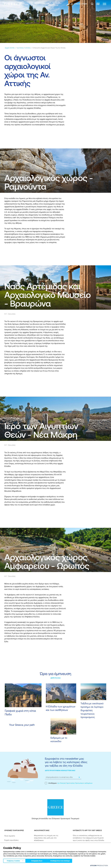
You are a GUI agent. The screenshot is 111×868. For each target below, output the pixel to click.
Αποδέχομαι (69, 783)
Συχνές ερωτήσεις (11, 840)
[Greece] (13, 4)
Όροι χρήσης (48, 866)
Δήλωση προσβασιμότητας (15, 857)
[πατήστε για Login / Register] (79, 4)
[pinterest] (56, 847)
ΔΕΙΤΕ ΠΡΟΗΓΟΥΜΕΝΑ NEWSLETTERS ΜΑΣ (60, 770)
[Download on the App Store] (80, 847)
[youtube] (50, 847)
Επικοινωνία (9, 849)
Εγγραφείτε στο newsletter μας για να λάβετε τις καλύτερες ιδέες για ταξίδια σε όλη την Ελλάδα (66, 762)
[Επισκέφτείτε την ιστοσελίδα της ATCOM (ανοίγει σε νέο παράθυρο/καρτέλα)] (98, 866)
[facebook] (35, 847)
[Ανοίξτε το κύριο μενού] (104, 4)
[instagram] (41, 847)
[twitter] (45, 847)
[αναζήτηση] (92, 4)
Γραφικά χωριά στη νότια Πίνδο (20, 713)
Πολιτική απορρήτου (36, 866)
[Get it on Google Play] (80, 854)
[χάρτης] (98, 4)
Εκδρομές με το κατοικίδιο (59, 740)
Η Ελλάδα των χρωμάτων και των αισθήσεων (61, 708)
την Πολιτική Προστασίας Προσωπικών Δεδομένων (75, 783)
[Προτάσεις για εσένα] (23, 48)
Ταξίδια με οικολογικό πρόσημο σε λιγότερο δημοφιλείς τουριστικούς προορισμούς (92, 710)
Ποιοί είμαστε (10, 836)
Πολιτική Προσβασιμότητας (15, 853)
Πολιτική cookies (59, 866)
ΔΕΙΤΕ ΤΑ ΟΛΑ (55, 678)
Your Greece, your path (22, 725)
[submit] (79, 777)
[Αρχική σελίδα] (10, 48)
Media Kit (8, 844)
